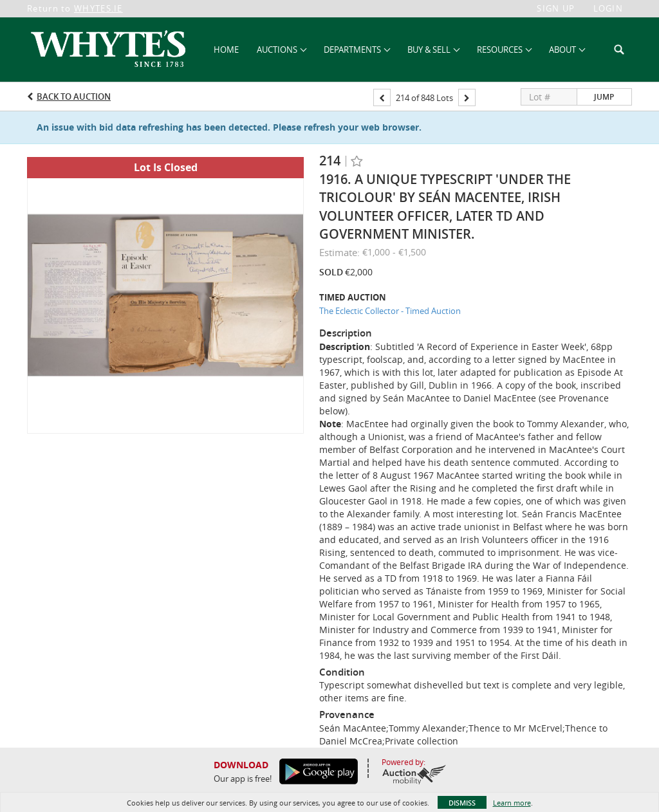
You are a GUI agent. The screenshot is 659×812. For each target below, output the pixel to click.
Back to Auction (74, 97)
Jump (604, 97)
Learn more (512, 803)
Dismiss (462, 803)
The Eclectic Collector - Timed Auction (390, 311)
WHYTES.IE (98, 8)
